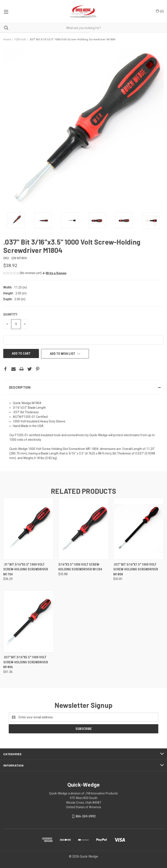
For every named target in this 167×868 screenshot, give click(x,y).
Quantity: (11, 314)
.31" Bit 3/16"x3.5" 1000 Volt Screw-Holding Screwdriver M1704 (26, 569)
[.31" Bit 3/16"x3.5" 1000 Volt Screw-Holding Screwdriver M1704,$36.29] (28, 528)
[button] (54, 273)
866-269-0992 (86, 816)
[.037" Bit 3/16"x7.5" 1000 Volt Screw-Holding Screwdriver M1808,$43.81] (139, 528)
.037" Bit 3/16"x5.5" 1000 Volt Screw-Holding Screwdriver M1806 (26, 662)
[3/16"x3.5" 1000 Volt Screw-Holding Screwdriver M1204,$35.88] (83, 528)
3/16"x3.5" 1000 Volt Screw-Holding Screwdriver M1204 (80, 567)
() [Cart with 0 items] (160, 11)
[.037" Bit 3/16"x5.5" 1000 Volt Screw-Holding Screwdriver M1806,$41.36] (28, 621)
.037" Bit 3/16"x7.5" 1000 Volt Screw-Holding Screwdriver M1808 (136, 569)
